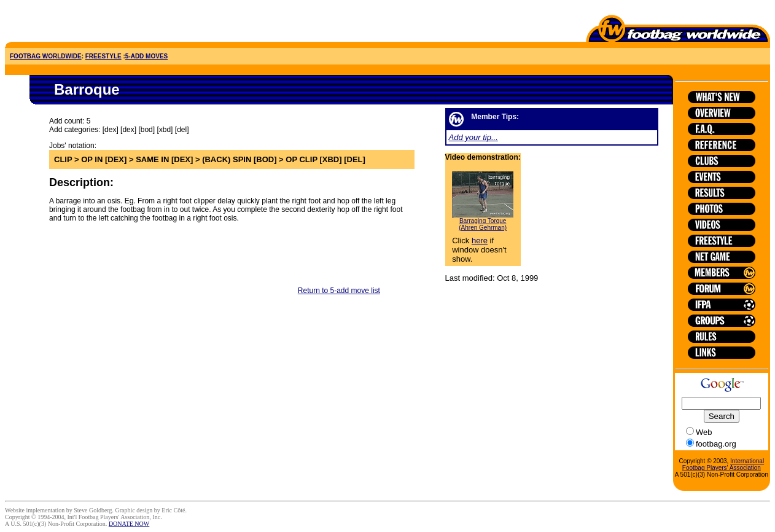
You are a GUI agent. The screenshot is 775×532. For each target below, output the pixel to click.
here (480, 241)
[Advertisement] (77, 23)
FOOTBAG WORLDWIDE (46, 56)
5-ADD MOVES (146, 56)
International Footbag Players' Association (723, 464)
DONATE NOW (129, 524)
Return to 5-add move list (339, 291)
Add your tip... (473, 137)
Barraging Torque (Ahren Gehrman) (483, 224)
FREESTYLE (103, 56)
